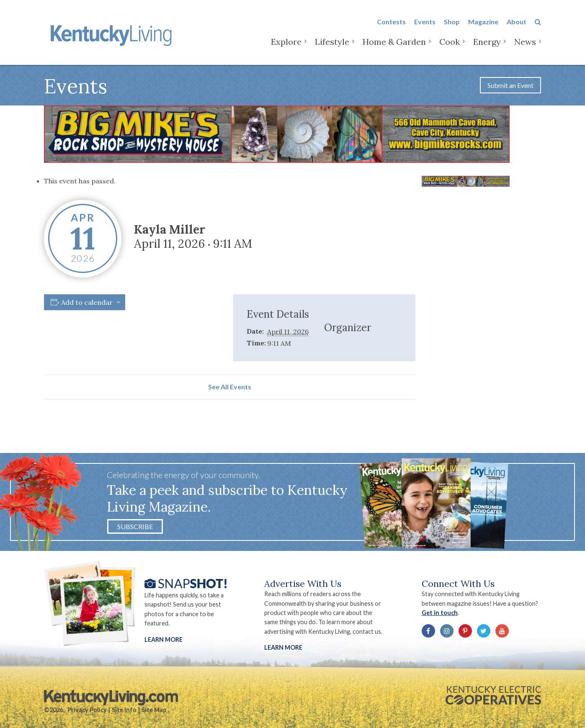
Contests (391, 22)
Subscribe (135, 526)
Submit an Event (510, 85)
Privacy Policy (87, 710)
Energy (487, 42)
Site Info (124, 710)
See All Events (230, 387)
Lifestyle (332, 42)
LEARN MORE (283, 647)
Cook (450, 42)
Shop (452, 22)
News (525, 42)
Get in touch (440, 613)
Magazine (483, 22)
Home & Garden (394, 42)
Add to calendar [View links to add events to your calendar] (87, 302)
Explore (286, 42)
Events (425, 22)
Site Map (154, 710)
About (517, 22)
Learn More (164, 639)
